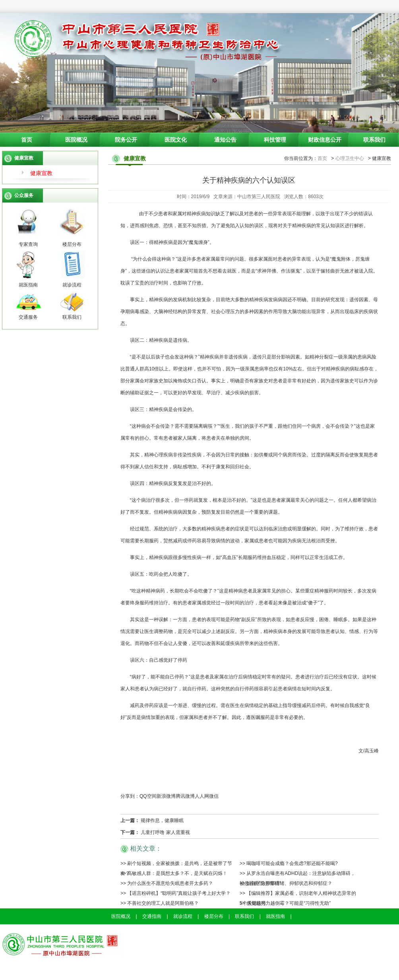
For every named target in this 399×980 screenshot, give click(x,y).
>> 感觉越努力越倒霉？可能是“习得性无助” (285, 903)
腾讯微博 (185, 796)
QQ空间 (148, 796)
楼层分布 (214, 916)
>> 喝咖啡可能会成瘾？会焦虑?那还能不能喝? (289, 863)
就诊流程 (183, 916)
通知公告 (225, 140)
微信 (214, 796)
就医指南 (275, 916)
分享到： (130, 796)
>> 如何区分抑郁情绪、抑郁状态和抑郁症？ (286, 883)
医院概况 (76, 140)
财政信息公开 (325, 140)
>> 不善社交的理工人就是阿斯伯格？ (160, 903)
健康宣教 (41, 173)
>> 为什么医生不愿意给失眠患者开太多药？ (167, 883)
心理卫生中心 (350, 158)
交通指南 (152, 916)
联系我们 (374, 140)
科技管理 (275, 140)
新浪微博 (166, 796)
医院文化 (176, 140)
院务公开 (126, 140)
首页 (27, 140)
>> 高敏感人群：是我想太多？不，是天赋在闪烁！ (174, 873)
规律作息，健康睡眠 (162, 820)
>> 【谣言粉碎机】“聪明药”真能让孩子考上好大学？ (175, 893)
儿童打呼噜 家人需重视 (165, 832)
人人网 (202, 796)
